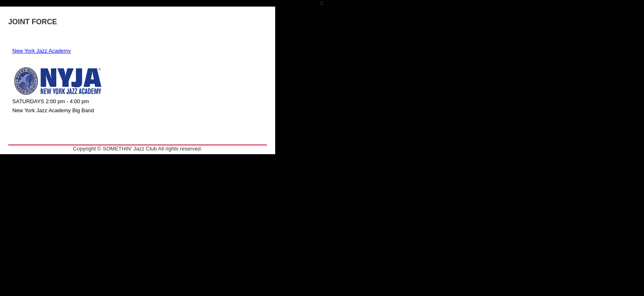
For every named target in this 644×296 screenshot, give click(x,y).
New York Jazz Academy (41, 51)
